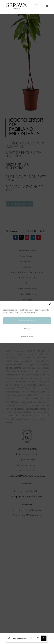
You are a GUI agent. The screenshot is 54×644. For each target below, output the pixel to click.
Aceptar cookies (27, 321)
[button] (50, 304)
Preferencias (27, 336)
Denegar (27, 329)
